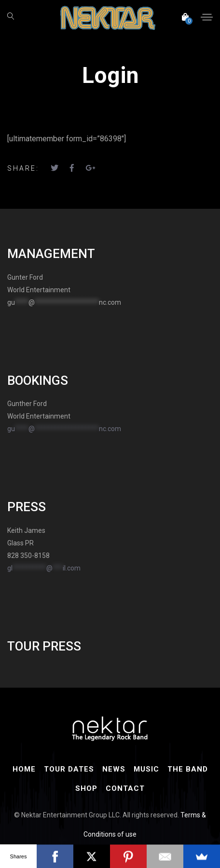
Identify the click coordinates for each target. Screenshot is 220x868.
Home (24, 769)
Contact (125, 788)
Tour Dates (69, 769)
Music (146, 769)
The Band (188, 769)
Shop (86, 788)
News (114, 769)
